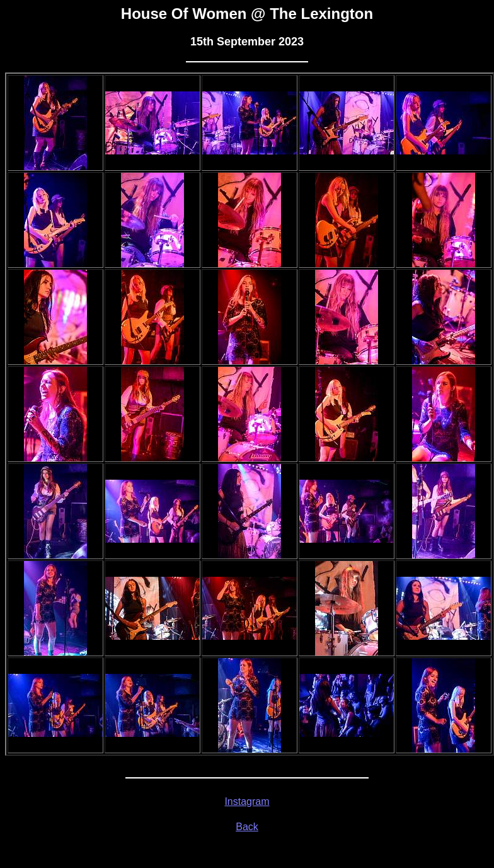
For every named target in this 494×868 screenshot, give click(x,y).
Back (247, 827)
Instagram (247, 801)
